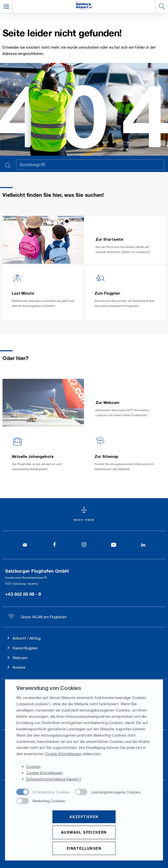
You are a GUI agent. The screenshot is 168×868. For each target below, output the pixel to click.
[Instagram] (84, 545)
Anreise (19, 667)
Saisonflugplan (25, 648)
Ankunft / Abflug (27, 638)
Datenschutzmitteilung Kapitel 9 (54, 779)
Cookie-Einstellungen (63, 754)
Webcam (20, 658)
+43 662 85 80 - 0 (23, 594)
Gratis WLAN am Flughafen (37, 617)
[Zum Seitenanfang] (84, 514)
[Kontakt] (25, 545)
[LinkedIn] (143, 545)
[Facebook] (54, 545)
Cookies (33, 767)
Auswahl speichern (84, 833)
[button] (6, 6)
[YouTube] (114, 545)
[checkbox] (43, 793)
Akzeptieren (84, 817)
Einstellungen (84, 849)
